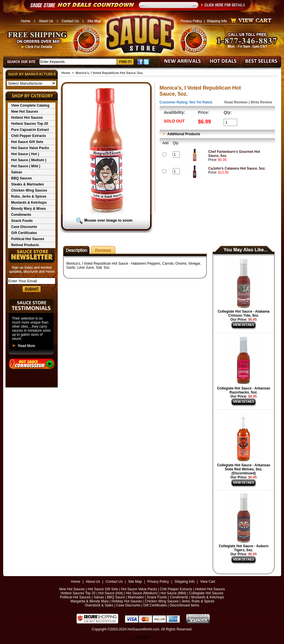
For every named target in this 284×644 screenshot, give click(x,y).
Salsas (17, 172)
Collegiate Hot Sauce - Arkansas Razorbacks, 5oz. (244, 390)
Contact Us (114, 582)
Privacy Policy (158, 582)
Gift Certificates (24, 233)
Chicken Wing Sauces (29, 190)
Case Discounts (24, 227)
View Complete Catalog (30, 105)
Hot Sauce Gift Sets (27, 142)
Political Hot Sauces (28, 239)
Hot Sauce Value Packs (30, 148)
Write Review (261, 102)
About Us (93, 582)
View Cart (208, 582)
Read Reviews (236, 102)
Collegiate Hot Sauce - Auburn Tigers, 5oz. (244, 548)
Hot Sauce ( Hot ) (25, 154)
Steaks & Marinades (28, 184)
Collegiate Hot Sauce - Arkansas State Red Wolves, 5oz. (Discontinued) (244, 469)
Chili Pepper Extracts (29, 136)
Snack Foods (22, 221)
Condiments (21, 215)
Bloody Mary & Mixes (29, 209)
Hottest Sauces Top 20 (30, 124)
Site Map (135, 582)
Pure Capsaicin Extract (30, 130)
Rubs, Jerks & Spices (29, 196)
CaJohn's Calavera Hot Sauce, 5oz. (237, 168)
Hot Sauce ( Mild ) (26, 166)
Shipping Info (184, 582)
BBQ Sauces (22, 178)
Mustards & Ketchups (29, 203)
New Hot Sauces (25, 112)
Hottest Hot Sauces (27, 118)
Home (66, 73)
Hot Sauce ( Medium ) (29, 160)
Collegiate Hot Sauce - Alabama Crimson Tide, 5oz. (244, 313)
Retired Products (25, 245)
